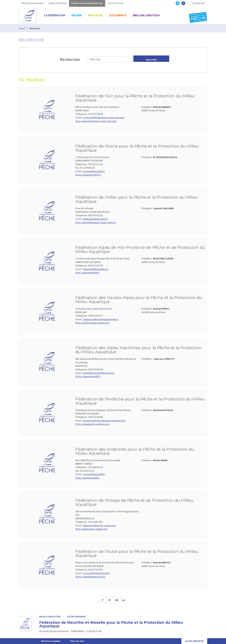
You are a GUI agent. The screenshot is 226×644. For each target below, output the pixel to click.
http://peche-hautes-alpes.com (92, 323)
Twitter (109, 600)
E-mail (117, 600)
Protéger (95, 15)
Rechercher (70, 59)
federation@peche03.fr (96, 219)
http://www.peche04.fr (87, 273)
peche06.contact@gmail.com (99, 373)
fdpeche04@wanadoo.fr (96, 269)
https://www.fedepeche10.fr (90, 577)
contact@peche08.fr (94, 474)
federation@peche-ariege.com (100, 525)
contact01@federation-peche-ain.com (104, 117)
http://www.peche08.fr (87, 478)
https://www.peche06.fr (88, 376)
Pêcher (77, 15)
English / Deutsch (146, 15)
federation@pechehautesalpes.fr (101, 319)
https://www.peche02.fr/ (88, 175)
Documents (118, 15)
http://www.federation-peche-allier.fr (96, 222)
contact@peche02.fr (94, 171)
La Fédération (54, 15)
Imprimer (124, 600)
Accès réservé (76, 617)
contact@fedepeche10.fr (96, 573)
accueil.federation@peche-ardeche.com (104, 421)
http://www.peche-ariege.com (91, 529)
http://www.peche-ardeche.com (92, 424)
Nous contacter (50, 617)
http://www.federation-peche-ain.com (96, 121)
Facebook (102, 600)
